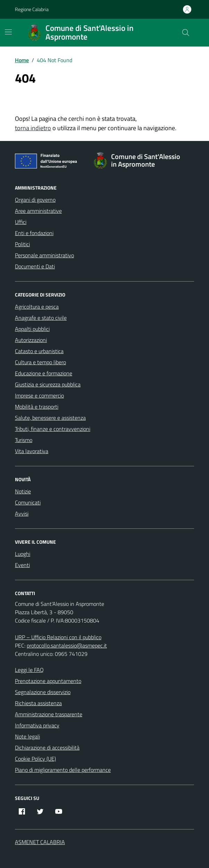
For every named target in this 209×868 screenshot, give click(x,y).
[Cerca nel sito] (186, 33)
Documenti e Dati (35, 266)
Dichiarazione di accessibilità (47, 748)
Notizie (23, 491)
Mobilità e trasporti (37, 407)
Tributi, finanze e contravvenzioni (53, 429)
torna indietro (33, 128)
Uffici (21, 222)
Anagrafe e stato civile (41, 318)
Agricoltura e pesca (37, 307)
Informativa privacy (37, 725)
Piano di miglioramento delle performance (63, 770)
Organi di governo (35, 200)
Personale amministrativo (44, 255)
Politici (22, 244)
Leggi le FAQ (29, 670)
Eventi (22, 565)
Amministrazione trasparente (49, 714)
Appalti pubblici (32, 329)
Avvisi (22, 514)
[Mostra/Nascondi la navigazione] (8, 32)
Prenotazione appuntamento (48, 681)
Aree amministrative (38, 211)
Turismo (24, 440)
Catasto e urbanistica (39, 351)
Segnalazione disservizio (43, 692)
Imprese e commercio (39, 395)
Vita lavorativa (32, 451)
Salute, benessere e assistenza (50, 418)
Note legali (27, 736)
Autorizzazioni (31, 340)
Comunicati (28, 502)
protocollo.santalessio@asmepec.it (67, 645)
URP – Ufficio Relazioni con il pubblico (58, 637)
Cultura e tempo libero (40, 362)
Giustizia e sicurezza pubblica (48, 384)
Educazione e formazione (44, 373)
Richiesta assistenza (38, 703)
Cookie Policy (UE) (35, 759)
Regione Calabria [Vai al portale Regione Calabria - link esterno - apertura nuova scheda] (32, 9)
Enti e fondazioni (34, 233)
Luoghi (23, 554)
